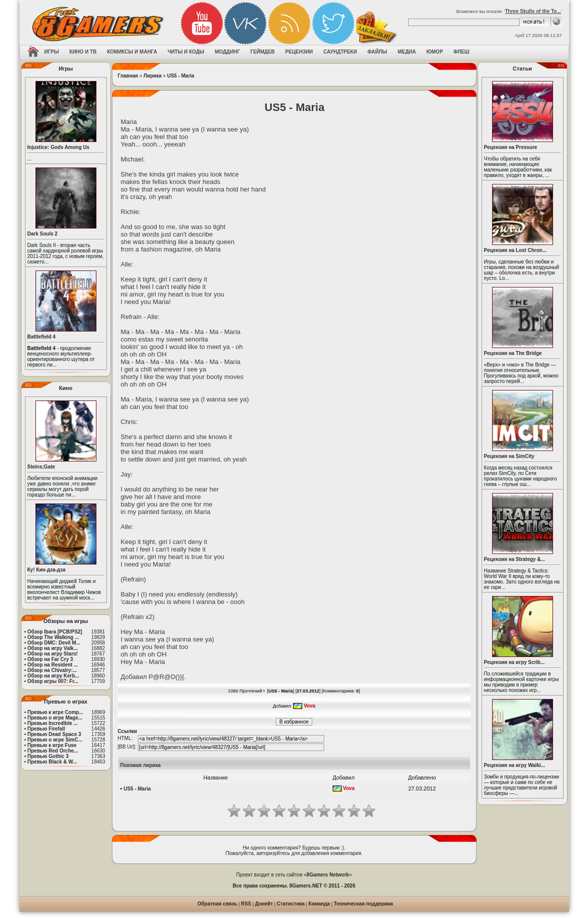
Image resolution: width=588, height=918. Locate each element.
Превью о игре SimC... (55, 740)
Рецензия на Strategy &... (515, 559)
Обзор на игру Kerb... (53, 676)
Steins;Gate (41, 467)
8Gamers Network (328, 875)
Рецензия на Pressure (511, 147)
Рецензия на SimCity (509, 456)
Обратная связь (217, 904)
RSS (246, 904)
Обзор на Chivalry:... (52, 670)
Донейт (264, 904)
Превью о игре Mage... (55, 718)
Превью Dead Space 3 (54, 734)
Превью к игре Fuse (52, 745)
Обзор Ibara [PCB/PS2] (55, 632)
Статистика (291, 904)
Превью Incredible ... (53, 723)
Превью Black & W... (52, 762)
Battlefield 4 (42, 337)
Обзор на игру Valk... (53, 648)
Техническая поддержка (363, 904)
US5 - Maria (180, 76)
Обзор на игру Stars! (53, 654)
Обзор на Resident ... (53, 665)
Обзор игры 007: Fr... (53, 681)
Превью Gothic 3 (48, 756)
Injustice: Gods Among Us (59, 147)
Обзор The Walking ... (53, 637)
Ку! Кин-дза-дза (46, 570)
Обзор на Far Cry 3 (50, 659)
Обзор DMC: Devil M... (54, 643)
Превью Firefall (46, 729)
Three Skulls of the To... (533, 11)
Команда (319, 904)
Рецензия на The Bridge (513, 353)
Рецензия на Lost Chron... (516, 250)
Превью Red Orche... (53, 751)
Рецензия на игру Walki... (515, 765)
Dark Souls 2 (43, 234)
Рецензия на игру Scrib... (515, 662)
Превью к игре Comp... (55, 712)
